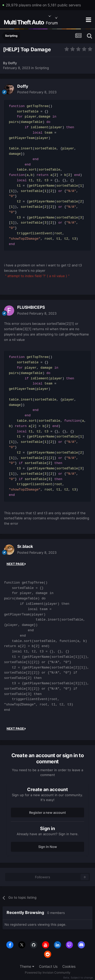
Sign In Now (48, 847)
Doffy (13, 63)
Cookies (69, 966)
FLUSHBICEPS (31, 307)
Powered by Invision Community (48, 972)
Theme (27, 966)
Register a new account (48, 813)
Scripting (42, 68)
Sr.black (25, 546)
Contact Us (48, 966)
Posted (37, 92)
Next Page (16, 564)
